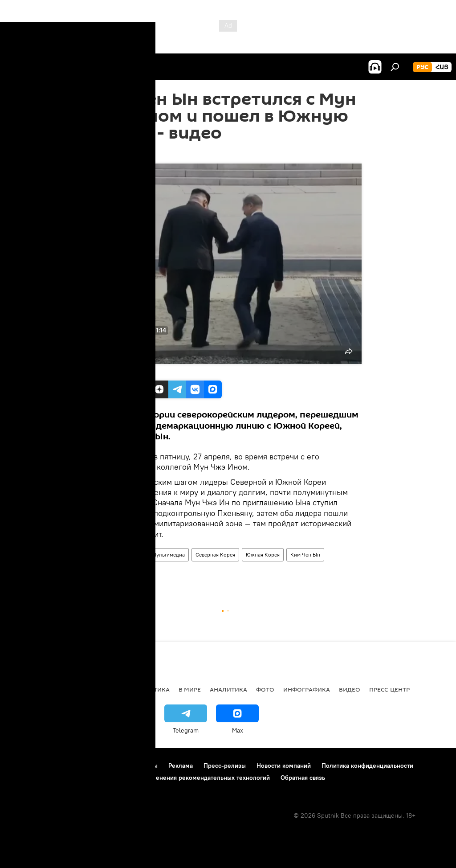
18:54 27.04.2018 (118, 152)
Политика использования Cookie (57, 778)
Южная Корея (263, 555)
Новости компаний (284, 766)
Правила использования (85, 766)
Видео (134, 555)
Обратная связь (303, 778)
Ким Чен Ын (305, 555)
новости (24, 689)
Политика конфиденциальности (367, 766)
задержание (113, 571)
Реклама (181, 766)
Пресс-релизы (225, 766)
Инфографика (307, 689)
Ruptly (108, 371)
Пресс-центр (389, 689)
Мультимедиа (168, 555)
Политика (153, 689)
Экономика (106, 689)
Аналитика (228, 689)
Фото (265, 689)
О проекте (24, 766)
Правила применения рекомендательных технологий (192, 778)
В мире (107, 555)
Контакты (144, 766)
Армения (63, 689)
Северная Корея (215, 555)
